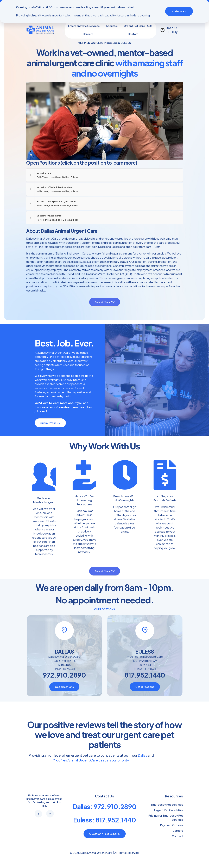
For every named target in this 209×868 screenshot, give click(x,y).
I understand (179, 11)
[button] (105, 175)
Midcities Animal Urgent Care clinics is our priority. (91, 820)
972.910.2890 (64, 735)
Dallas (142, 816)
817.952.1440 (145, 735)
